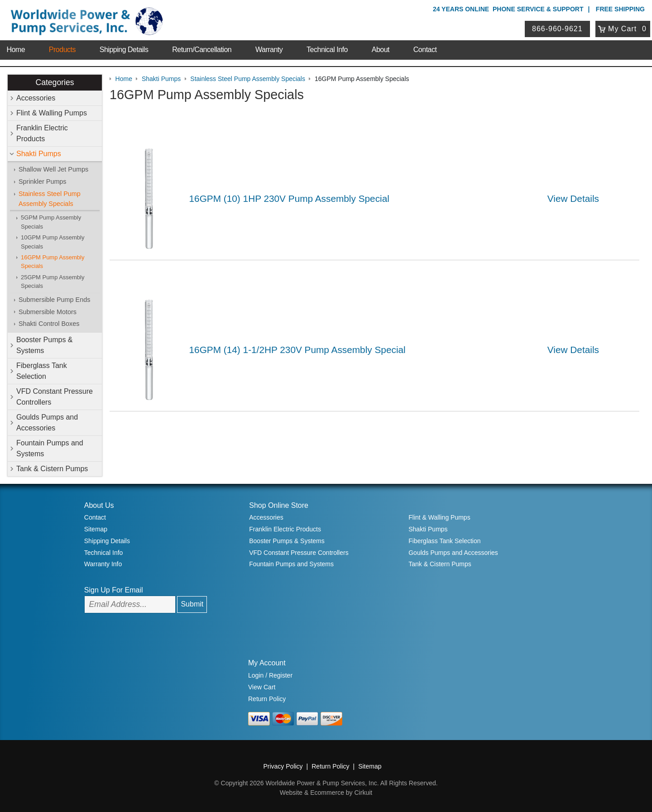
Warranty (269, 50)
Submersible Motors (48, 312)
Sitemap (96, 529)
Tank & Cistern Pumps (52, 469)
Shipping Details (124, 50)
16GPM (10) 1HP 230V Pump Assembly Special (289, 198)
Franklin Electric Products (42, 133)
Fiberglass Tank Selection (42, 371)
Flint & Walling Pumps (52, 113)
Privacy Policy (283, 766)
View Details (573, 198)
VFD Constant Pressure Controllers (55, 397)
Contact (425, 50)
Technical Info (327, 50)
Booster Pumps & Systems (45, 345)
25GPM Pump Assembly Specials (53, 282)
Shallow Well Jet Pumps (53, 169)
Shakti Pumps (39, 154)
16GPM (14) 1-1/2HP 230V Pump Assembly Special (297, 350)
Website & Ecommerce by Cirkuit (326, 793)
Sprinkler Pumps (43, 182)
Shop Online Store (279, 505)
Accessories (36, 98)
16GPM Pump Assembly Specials (53, 262)
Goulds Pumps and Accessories (47, 423)
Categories (55, 82)
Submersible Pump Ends (54, 300)
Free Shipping (620, 9)
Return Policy (267, 699)
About (381, 50)
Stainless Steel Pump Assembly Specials (50, 199)
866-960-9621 (557, 29)
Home (16, 50)
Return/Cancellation (202, 50)
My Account (267, 663)
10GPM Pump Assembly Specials (53, 242)
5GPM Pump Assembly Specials (51, 222)
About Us (99, 505)
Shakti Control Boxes (49, 324)
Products (62, 50)
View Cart (262, 687)
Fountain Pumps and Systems (50, 448)
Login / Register (270, 675)
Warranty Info (103, 564)
